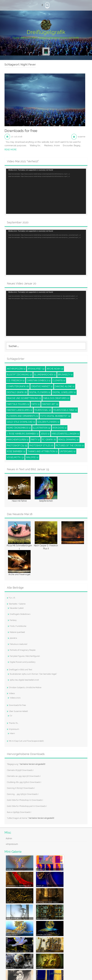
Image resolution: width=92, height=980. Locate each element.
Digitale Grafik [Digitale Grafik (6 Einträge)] (17, 392)
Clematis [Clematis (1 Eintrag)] (59, 381)
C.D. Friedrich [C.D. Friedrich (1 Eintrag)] (16, 381)
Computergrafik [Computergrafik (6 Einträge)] (18, 386)
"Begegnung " (26, 764)
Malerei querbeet (17, 632)
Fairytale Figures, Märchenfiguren (25, 656)
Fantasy (13, 620)
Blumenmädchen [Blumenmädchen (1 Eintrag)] (45, 375)
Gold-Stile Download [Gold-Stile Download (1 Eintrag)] (21, 422)
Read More (11, 150)
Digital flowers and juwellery (23, 662)
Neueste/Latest (17, 608)
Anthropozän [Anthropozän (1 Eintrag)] (16, 369)
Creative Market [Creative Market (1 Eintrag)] (42, 386)
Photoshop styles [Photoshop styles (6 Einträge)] (41, 446)
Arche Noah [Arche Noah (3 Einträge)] (55, 369)
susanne (81, 137)
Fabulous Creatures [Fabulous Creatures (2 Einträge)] (56, 398)
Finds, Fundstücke (18, 626)
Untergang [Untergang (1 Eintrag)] (68, 451)
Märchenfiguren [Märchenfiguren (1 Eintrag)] (18, 440)
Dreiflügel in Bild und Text (20, 670)
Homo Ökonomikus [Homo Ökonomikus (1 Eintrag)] (19, 428)
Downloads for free (21, 131)
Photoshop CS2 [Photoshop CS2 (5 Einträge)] (17, 446)
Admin (9, 838)
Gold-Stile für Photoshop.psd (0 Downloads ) (27, 806)
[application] (46, 191)
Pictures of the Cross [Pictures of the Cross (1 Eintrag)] (70, 446)
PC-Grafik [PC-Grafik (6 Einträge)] (49, 440)
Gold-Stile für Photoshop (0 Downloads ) (25, 800)
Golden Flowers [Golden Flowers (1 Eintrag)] (48, 422)
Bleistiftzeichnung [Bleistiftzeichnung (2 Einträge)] (19, 375)
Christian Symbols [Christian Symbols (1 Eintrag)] (39, 381)
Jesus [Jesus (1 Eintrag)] (45, 434)
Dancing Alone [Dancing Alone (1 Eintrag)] (65, 386)
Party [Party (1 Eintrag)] (35, 440)
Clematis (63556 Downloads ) (20, 770)
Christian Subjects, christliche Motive (25, 687)
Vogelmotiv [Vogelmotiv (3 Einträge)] (15, 457)
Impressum (14, 729)
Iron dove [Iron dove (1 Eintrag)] (60, 428)
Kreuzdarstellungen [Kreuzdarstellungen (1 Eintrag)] (65, 434)
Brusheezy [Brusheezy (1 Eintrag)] (65, 375)
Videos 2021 (15, 698)
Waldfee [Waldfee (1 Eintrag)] (32, 457)
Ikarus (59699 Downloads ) (19, 812)
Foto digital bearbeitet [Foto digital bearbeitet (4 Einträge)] (55, 416)
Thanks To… (14, 723)
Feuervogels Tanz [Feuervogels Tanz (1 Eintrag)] (65, 410)
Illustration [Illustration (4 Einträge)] (42, 428)
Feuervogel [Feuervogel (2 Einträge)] (43, 410)
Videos (12, 693)
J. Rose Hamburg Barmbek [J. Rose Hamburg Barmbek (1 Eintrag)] (23, 434)
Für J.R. (12, 598)
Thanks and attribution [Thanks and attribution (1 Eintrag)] (43, 451)
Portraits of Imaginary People (23, 650)
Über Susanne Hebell (18, 711)
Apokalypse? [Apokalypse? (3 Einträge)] (36, 369)
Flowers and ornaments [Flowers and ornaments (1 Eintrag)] (22, 416)
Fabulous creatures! (18, 644)
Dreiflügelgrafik (46, 32)
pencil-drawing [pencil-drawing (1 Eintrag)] (68, 440)
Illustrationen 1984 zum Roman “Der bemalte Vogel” (33, 674)
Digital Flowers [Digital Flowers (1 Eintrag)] (40, 392)
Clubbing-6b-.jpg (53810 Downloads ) (24, 782)
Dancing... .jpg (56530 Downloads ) (23, 794)
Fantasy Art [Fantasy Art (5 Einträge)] (50, 404)
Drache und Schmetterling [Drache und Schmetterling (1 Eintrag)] (24, 398)
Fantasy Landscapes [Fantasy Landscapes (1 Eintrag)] (20, 410)
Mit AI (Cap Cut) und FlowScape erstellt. (26, 741)
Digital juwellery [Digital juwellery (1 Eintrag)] (64, 392)
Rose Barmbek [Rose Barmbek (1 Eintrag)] (16, 451)
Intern (12, 733)
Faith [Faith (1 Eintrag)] (36, 404)
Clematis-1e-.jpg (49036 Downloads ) (24, 776)
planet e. (13, 638)
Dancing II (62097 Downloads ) (21, 788)
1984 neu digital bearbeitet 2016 (24, 680)
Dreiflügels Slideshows (20, 614)
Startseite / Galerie (17, 604)
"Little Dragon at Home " (31, 818)
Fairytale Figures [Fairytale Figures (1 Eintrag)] (18, 404)
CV (11, 716)
